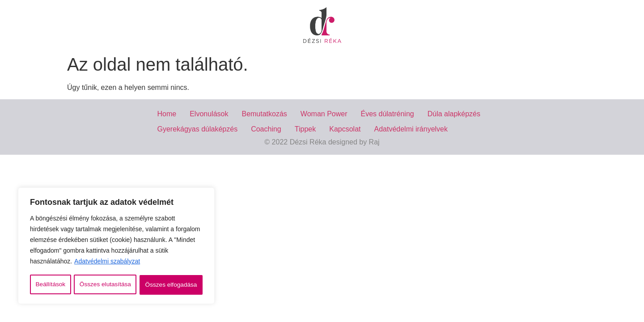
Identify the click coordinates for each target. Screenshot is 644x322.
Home (167, 114)
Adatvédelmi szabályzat (107, 263)
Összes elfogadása (171, 285)
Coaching (266, 129)
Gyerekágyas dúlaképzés (198, 129)
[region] (116, 246)
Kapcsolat (345, 129)
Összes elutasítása (105, 285)
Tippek (305, 129)
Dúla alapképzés (454, 114)
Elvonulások (209, 114)
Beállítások (50, 285)
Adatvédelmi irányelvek (411, 129)
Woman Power (324, 114)
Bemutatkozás (264, 114)
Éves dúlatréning (388, 114)
